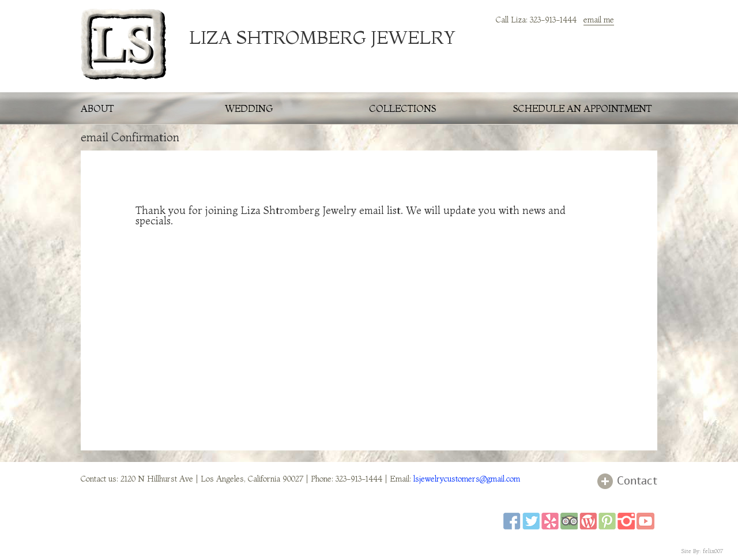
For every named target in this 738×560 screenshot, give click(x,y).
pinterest (607, 521)
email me (599, 20)
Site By (690, 551)
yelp (550, 521)
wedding (249, 108)
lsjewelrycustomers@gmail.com (467, 479)
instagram (626, 521)
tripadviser (569, 521)
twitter (531, 521)
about (97, 108)
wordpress (588, 521)
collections (402, 108)
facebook (512, 521)
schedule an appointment (583, 108)
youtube (645, 521)
